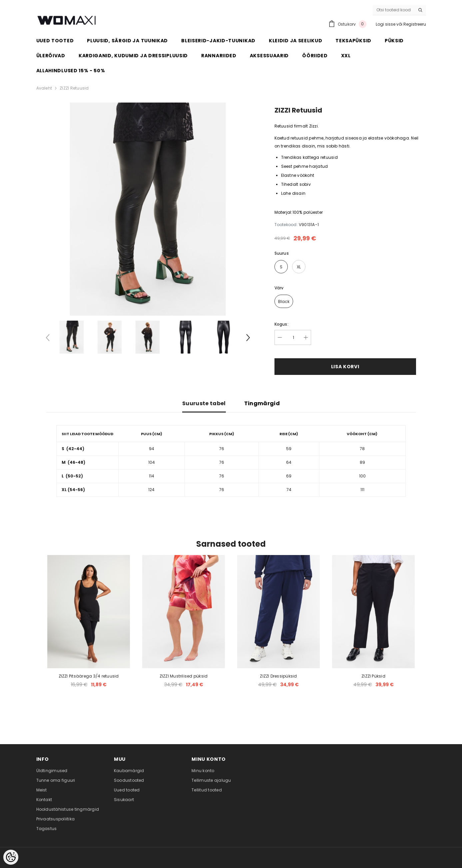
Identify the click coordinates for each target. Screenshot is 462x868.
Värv (279, 288)
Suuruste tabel (204, 403)
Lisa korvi (345, 367)
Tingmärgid (262, 403)
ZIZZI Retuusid (74, 88)
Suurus (282, 253)
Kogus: (281, 324)
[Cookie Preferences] (11, 857)
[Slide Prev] (48, 339)
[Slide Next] (248, 339)
